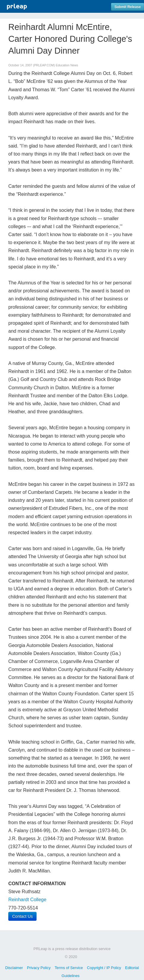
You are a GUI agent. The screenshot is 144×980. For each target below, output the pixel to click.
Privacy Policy (39, 968)
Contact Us (22, 916)
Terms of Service (69, 968)
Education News (67, 65)
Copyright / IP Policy (104, 968)
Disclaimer (14, 968)
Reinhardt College (27, 900)
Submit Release (128, 7)
